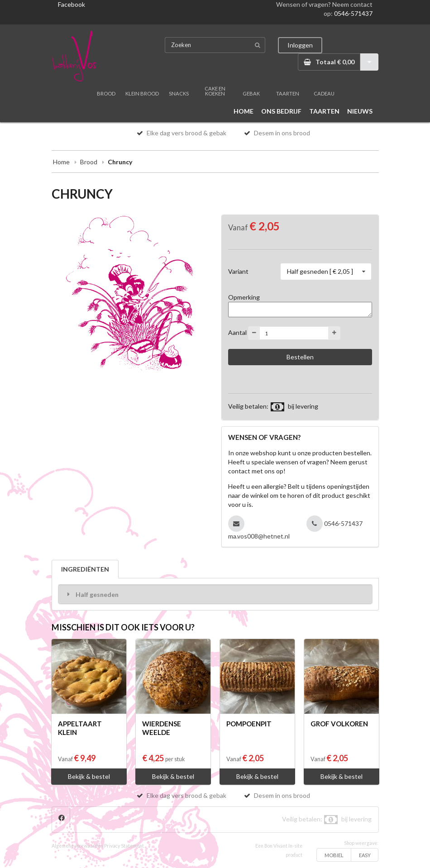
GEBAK (251, 93)
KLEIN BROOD (142, 93)
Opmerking (244, 297)
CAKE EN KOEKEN (215, 91)
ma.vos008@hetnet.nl (259, 536)
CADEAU (324, 93)
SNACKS (179, 93)
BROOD (106, 93)
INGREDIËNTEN (85, 569)
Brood (89, 162)
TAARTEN (288, 93)
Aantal (237, 332)
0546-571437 (353, 13)
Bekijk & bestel (89, 776)
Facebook (72, 4)
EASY (365, 855)
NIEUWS (360, 111)
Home (61, 162)
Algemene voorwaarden (77, 846)
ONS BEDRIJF (281, 111)
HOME (244, 111)
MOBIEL (334, 855)
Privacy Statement (124, 846)
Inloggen (300, 45)
